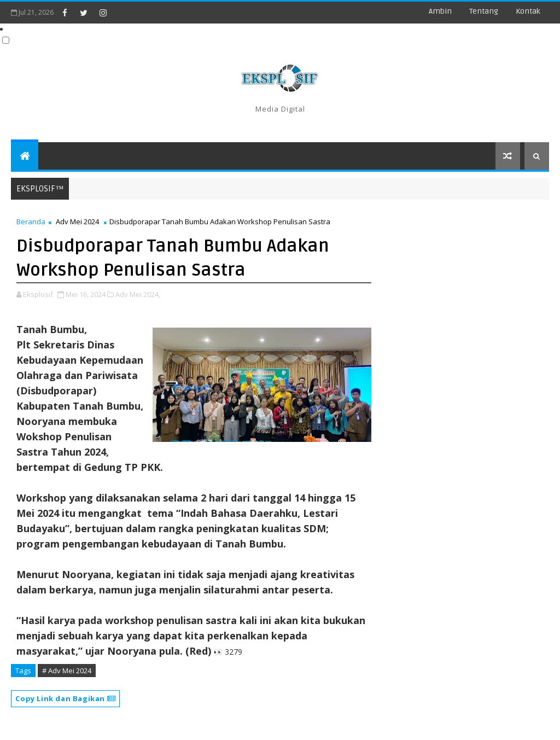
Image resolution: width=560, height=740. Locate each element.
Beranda (31, 222)
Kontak (528, 11)
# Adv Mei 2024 (67, 671)
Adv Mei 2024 (77, 222)
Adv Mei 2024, (138, 294)
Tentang (484, 11)
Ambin (440, 11)
